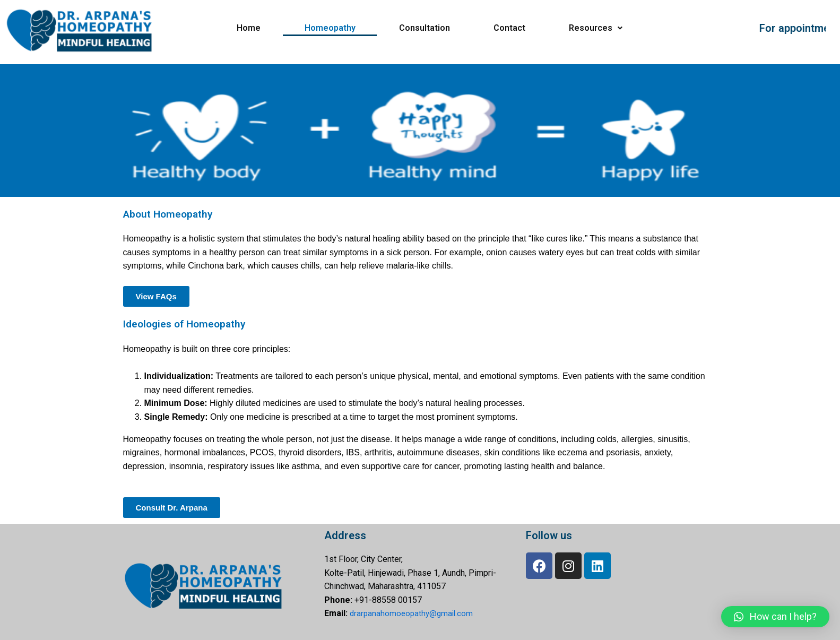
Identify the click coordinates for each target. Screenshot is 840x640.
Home (249, 28)
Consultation (425, 28)
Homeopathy (330, 28)
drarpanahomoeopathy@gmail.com (413, 613)
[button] (775, 617)
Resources (596, 28)
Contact (509, 28)
